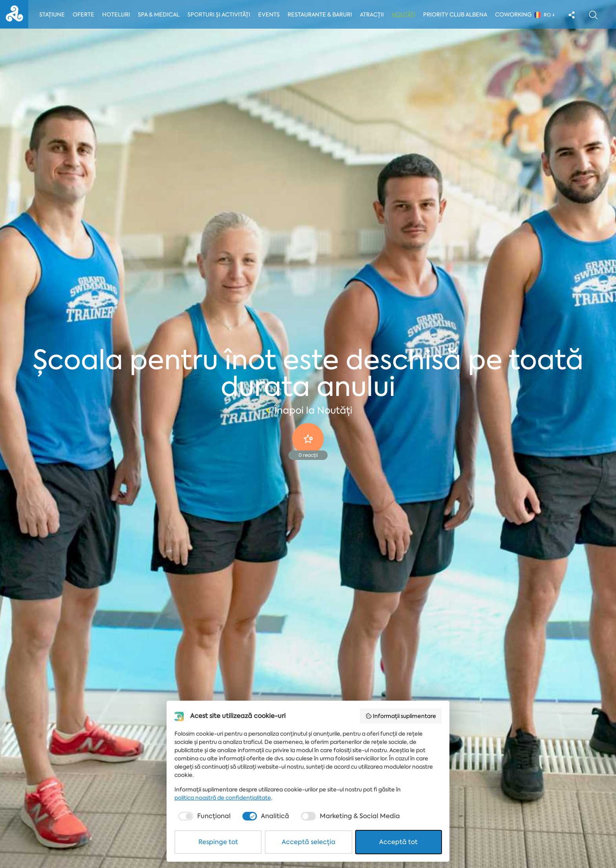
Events (270, 15)
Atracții (374, 15)
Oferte (84, 15)
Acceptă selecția (309, 842)
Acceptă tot (398, 842)
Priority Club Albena (457, 15)
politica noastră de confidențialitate (223, 798)
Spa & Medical (159, 15)
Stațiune (52, 15)
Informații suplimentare (401, 716)
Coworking (515, 15)
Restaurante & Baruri (322, 15)
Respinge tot (218, 842)
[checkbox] (204, 816)
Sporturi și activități (220, 15)
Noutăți (405, 15)
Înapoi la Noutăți (308, 410)
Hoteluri (116, 15)
